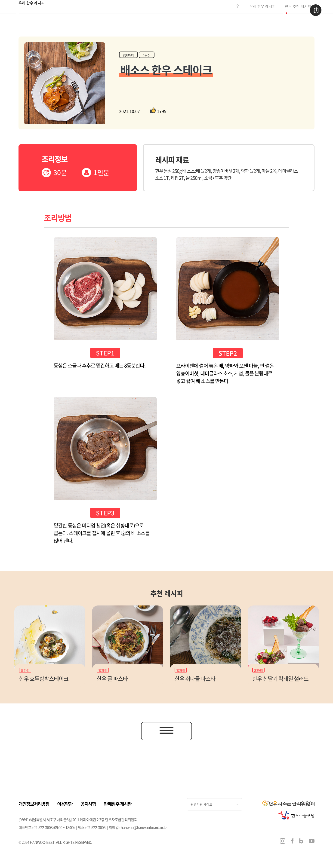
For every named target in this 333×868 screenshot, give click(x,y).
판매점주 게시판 (118, 804)
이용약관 (65, 804)
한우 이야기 (69, 10)
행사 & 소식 (210, 10)
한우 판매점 (116, 10)
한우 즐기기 (163, 10)
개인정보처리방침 (34, 804)
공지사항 (88, 804)
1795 (158, 111)
